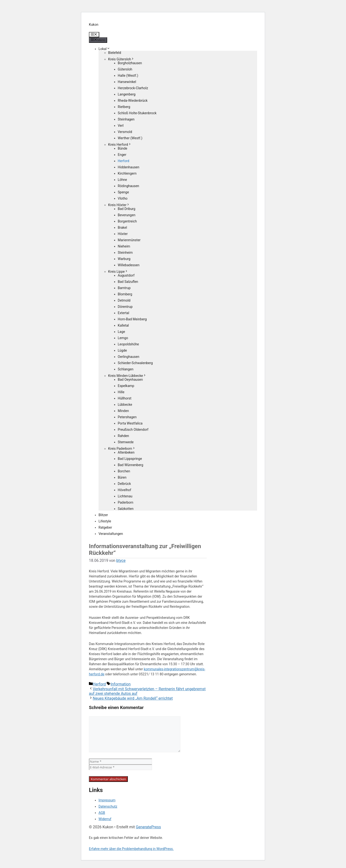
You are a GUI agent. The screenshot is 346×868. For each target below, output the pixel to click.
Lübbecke (125, 405)
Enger (122, 155)
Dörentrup (125, 307)
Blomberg (125, 294)
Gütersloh (125, 69)
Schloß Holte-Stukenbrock (137, 113)
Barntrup (124, 288)
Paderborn (126, 502)
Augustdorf (126, 275)
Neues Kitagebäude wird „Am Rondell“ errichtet (133, 698)
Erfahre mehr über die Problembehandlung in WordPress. (131, 849)
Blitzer (103, 515)
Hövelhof (124, 490)
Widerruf (105, 819)
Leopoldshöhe (128, 344)
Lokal (104, 49)
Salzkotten (126, 509)
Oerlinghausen (129, 357)
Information (120, 684)
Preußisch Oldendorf (133, 430)
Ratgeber (105, 527)
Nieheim (124, 246)
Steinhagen (126, 119)
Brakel (122, 228)
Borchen (124, 471)
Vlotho (123, 198)
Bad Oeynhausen (130, 380)
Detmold (124, 300)
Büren (122, 477)
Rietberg (124, 107)
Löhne (122, 180)
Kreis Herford (120, 145)
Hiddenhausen (129, 167)
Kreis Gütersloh (121, 59)
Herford (124, 161)
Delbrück (124, 484)
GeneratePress (148, 827)
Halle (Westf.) (128, 76)
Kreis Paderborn (122, 449)
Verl (121, 126)
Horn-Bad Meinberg (132, 319)
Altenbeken (126, 452)
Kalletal (123, 325)
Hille (121, 392)
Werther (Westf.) (130, 138)
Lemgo (123, 338)
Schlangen (126, 369)
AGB (102, 813)
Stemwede (126, 442)
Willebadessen (129, 265)
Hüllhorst (125, 398)
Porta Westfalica (130, 423)
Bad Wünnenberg (130, 465)
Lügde (122, 350)
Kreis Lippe (118, 272)
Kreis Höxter (119, 205)
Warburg (124, 259)
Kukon (94, 25)
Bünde (123, 148)
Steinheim (125, 253)
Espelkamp (126, 386)
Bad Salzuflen (128, 282)
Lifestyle (105, 521)
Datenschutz (108, 806)
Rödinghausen (128, 186)
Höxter (123, 234)
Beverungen (127, 215)
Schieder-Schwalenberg (135, 363)
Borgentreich (127, 221)
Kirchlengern (127, 173)
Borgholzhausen (130, 63)
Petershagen (127, 417)
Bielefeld (115, 53)
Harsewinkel (127, 82)
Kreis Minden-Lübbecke (127, 376)
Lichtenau (125, 496)
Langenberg (127, 94)
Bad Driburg (127, 209)
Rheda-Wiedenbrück (133, 101)
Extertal (124, 313)
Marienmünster (129, 240)
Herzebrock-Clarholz (133, 88)
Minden (123, 411)
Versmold (125, 132)
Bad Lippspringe (130, 459)
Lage (121, 332)
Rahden (123, 436)
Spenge (123, 192)
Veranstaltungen (111, 534)
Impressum (107, 800)
